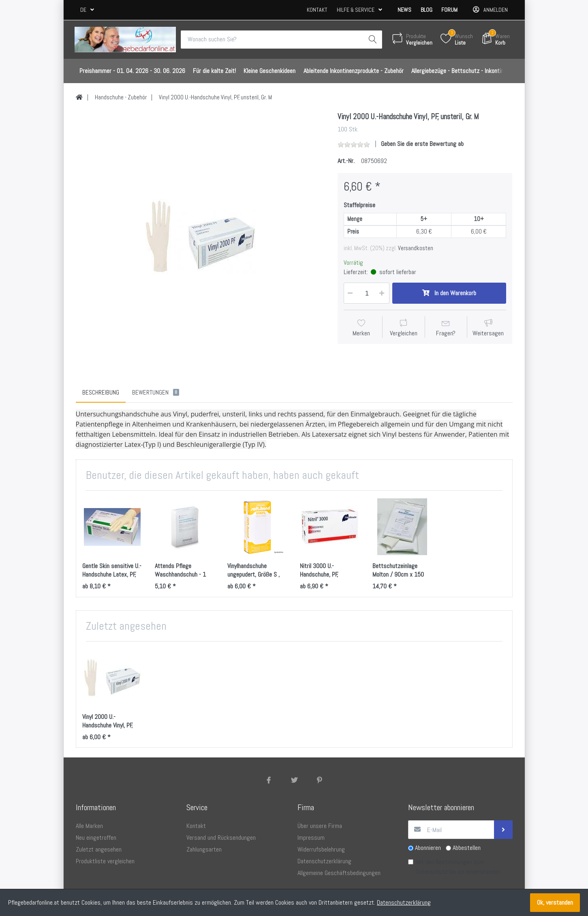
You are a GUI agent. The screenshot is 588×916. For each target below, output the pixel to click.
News (404, 10)
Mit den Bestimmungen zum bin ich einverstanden (458, 867)
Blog (427, 10)
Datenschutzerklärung (404, 902)
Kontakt (317, 10)
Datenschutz (432, 872)
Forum (449, 10)
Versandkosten (416, 248)
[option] (201, 237)
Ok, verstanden (555, 902)
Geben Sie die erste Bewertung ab (422, 144)
